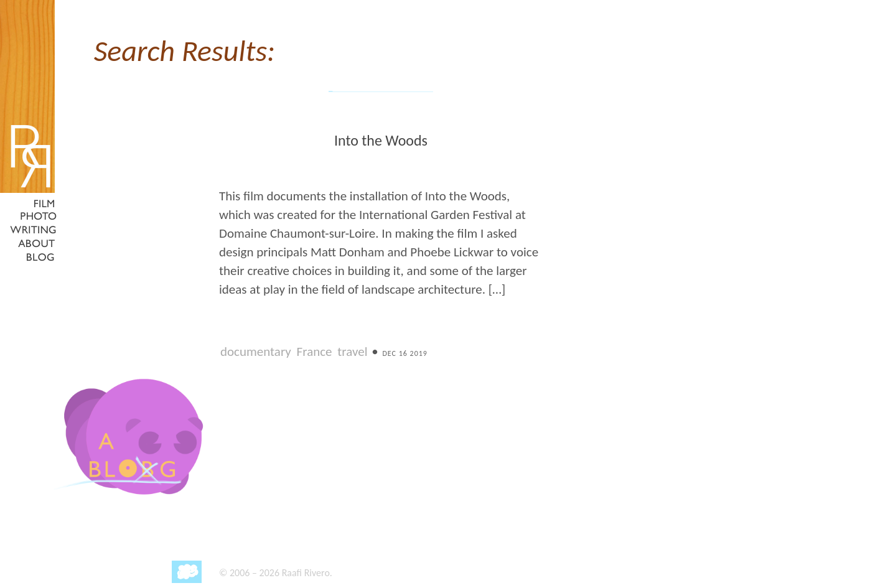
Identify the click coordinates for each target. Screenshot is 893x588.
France (315, 352)
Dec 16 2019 (404, 353)
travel (352, 352)
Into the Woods (381, 140)
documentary (256, 352)
